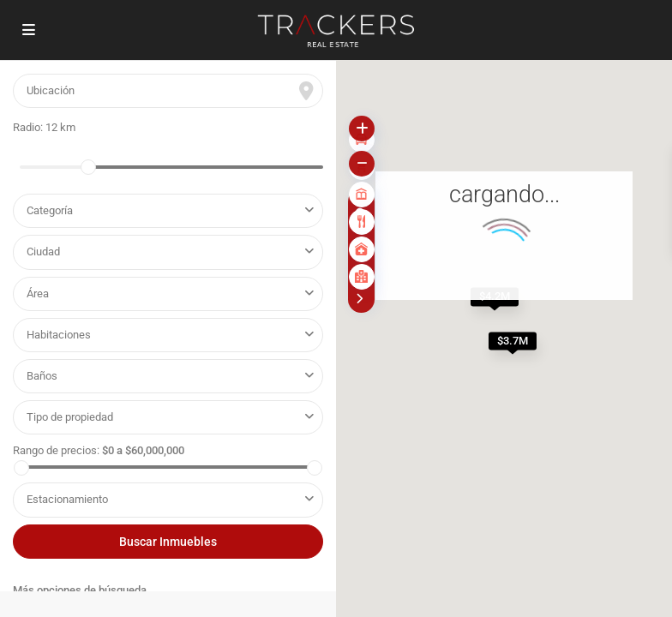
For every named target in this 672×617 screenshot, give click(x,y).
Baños (42, 376)
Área (38, 294)
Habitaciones (59, 335)
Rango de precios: (56, 450)
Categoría (50, 210)
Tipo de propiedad (72, 417)
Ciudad (43, 252)
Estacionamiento (67, 499)
